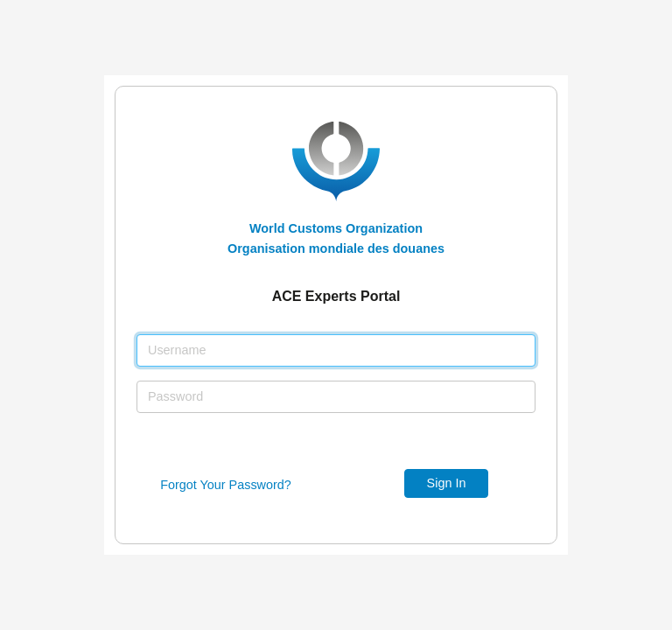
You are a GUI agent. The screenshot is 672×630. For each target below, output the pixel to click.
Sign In (447, 483)
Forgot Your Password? (226, 485)
